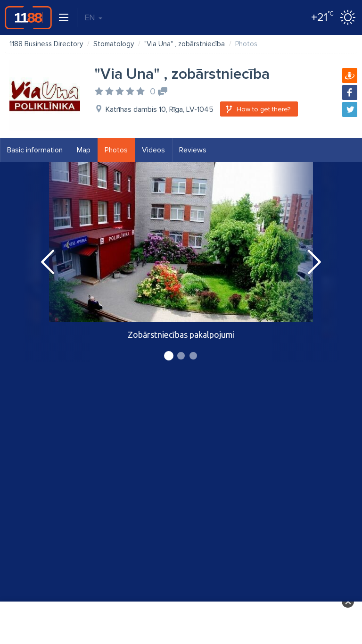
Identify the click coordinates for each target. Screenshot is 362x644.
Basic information (35, 150)
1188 (28, 17)
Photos (116, 150)
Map (84, 150)
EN (93, 17)
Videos (153, 150)
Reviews (193, 150)
